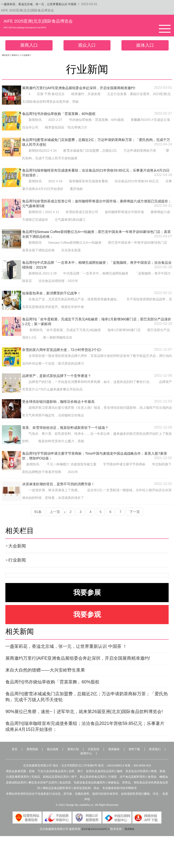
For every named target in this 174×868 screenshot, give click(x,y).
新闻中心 (16, 56)
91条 (33, 522)
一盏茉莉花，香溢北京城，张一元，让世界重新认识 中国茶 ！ (46, 4)
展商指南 (32, 780)
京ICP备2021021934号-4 (95, 861)
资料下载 (145, 780)
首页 (13, 780)
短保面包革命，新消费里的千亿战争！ (55, 299)
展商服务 (123, 780)
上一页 (52, 522)
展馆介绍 (78, 780)
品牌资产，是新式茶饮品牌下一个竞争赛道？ (60, 383)
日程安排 (100, 780)
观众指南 (55, 780)
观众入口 (87, 46)
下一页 (139, 522)
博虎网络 (131, 861)
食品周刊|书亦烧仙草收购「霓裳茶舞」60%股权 (63, 115)
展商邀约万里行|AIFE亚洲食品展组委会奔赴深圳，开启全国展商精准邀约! (85, 89)
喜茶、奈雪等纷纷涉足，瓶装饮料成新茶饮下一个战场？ (70, 436)
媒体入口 (145, 46)
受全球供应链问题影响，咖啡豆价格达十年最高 (62, 409)
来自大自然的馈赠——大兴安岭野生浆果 (50, 689)
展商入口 (29, 46)
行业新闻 (26, 56)
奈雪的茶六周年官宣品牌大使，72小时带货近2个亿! (66, 357)
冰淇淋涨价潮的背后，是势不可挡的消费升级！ (62, 493)
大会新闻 (18, 556)
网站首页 (6, 56)
